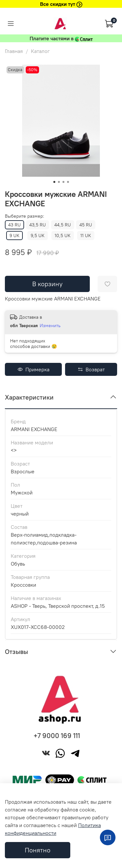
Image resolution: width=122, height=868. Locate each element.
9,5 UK (38, 236)
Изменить (50, 325)
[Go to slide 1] (54, 182)
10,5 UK (63, 236)
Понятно (38, 850)
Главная (14, 51)
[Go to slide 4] (68, 182)
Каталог (40, 51)
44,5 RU (63, 225)
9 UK (14, 236)
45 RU (86, 225)
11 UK (86, 236)
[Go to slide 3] (63, 182)
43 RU (14, 225)
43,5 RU (38, 225)
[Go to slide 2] (59, 182)
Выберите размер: (25, 216)
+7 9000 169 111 (57, 736)
